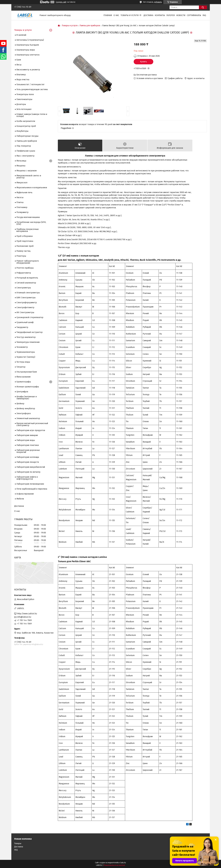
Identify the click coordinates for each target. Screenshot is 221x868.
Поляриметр (22, 212)
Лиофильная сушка (26, 151)
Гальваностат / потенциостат (30, 85)
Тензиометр (22, 347)
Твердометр (22, 327)
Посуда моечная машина (28, 217)
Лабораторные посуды (27, 136)
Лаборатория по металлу (28, 472)
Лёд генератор (24, 146)
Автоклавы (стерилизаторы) (30, 40)
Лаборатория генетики (28, 445)
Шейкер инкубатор (26, 409)
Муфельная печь (24, 193)
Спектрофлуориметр (27, 303)
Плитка (20, 202)
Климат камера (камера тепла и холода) (32, 115)
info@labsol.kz (24, 617)
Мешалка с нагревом (27, 171)
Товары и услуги (130, 15)
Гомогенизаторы (24, 99)
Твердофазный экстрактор (29, 332)
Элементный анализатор (28, 418)
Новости (181, 15)
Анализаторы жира (26, 50)
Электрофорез (24, 413)
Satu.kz (123, 863)
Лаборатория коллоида (28, 457)
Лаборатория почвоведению (30, 484)
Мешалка (21, 166)
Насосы (20, 197)
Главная (108, 15)
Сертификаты (194, 15)
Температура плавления (28, 342)
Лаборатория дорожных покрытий (28, 451)
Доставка (148, 15)
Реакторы (21, 256)
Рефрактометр (24, 273)
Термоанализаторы (26, 352)
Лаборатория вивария (27, 435)
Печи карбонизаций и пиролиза (32, 489)
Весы (19, 65)
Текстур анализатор (26, 337)
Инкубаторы (22, 131)
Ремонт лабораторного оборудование (28, 262)
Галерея (171, 15)
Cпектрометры (24, 288)
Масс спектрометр (25, 156)
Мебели (20, 499)
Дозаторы (21, 104)
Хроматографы (24, 382)
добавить (158, 2)
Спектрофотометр (25, 308)
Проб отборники (24, 236)
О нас (116, 15)
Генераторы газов (25, 94)
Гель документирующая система (32, 89)
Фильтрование (24, 377)
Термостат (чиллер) (26, 357)
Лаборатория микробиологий (31, 467)
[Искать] (203, 7)
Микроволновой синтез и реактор (29, 177)
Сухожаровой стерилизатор (30, 317)
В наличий (21, 35)
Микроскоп (22, 183)
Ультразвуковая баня (27, 372)
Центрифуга (22, 392)
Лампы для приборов (90, 26)
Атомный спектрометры (28, 293)
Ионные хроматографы (28, 387)
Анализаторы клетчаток (28, 55)
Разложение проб (25, 246)
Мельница (21, 161)
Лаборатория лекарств (28, 462)
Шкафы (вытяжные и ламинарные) (27, 398)
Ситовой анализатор (26, 283)
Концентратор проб (26, 126)
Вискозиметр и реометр (28, 70)
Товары (18, 843)
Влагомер (21, 75)
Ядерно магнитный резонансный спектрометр (32, 424)
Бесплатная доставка (147, 75)
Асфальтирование (25, 494)
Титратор (21, 367)
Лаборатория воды (26, 440)
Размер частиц (23, 251)
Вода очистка (23, 80)
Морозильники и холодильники (32, 188)
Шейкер (20, 404)
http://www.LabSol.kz (27, 614)
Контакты (160, 15)
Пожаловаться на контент (114, 865)
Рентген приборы (25, 268)
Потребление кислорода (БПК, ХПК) (31, 223)
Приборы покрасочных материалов (28, 230)
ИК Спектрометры (25, 312)
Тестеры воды (23, 362)
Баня (19, 60)
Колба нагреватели (26, 121)
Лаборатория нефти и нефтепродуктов (27, 478)
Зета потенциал (24, 109)
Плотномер (22, 207)
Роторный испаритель (27, 278)
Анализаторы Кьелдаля (28, 45)
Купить (143, 62)
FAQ (204, 15)
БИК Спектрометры (26, 298)
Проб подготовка (25, 241)
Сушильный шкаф (25, 322)
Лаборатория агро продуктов (31, 430)
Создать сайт (61, 2)
